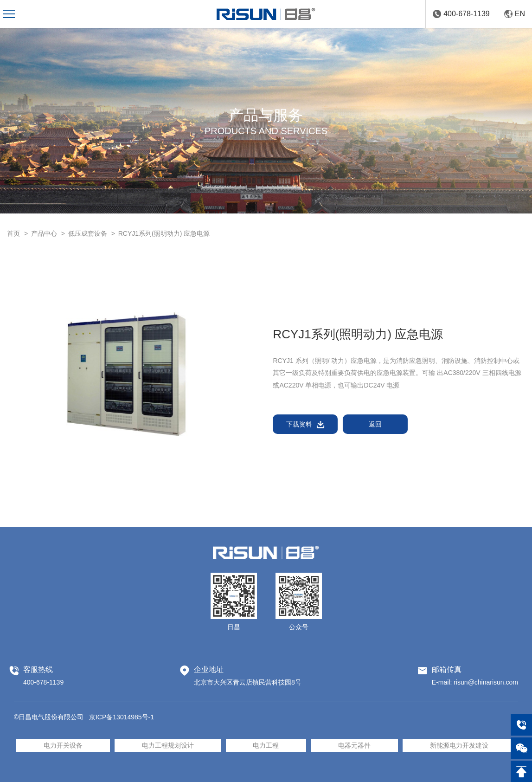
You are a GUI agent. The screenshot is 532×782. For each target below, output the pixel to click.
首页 (13, 233)
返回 (376, 424)
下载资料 (306, 424)
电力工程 (266, 745)
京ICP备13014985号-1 (122, 717)
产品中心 (44, 233)
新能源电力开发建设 (459, 745)
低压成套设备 (88, 233)
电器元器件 (354, 745)
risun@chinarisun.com (486, 682)
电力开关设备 (63, 745)
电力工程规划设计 (168, 745)
